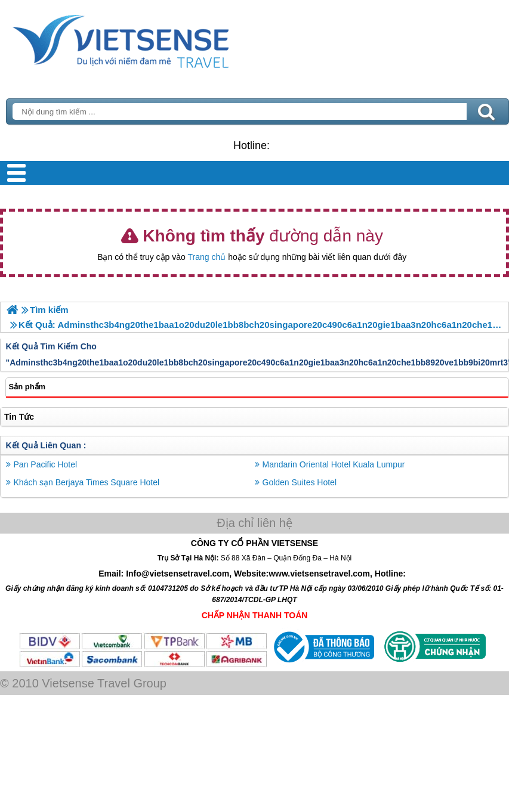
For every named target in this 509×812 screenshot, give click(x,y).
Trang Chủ (150, 39)
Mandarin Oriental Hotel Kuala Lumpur (334, 464)
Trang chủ (207, 257)
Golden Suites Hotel (300, 482)
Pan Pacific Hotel (46, 464)
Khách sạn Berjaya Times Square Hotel (87, 482)
